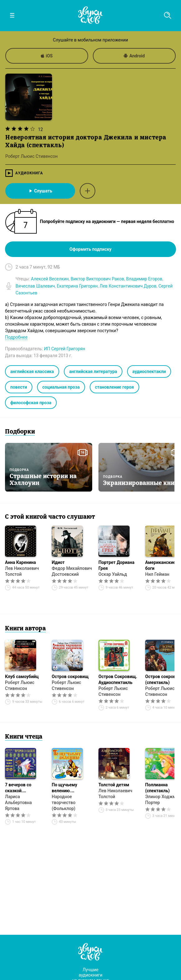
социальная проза (61, 387)
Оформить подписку (90, 249)
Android (134, 56)
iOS (47, 56)
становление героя (114, 387)
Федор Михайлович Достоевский (72, 571)
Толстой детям (114, 785)
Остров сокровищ (70, 677)
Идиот (58, 562)
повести (19, 387)
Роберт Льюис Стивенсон (20, 685)
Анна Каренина (20, 562)
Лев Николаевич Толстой (22, 571)
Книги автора (25, 629)
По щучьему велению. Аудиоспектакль (69, 788)
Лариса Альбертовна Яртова (18, 803)
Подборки (20, 432)
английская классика (32, 371)
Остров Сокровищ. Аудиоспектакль (118, 679)
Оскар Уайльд (113, 574)
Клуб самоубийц (22, 677)
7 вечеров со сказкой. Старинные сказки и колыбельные (24, 788)
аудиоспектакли (149, 371)
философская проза (31, 403)
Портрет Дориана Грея (116, 565)
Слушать (40, 191)
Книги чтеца (24, 737)
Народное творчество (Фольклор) (64, 803)
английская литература (93, 371)
